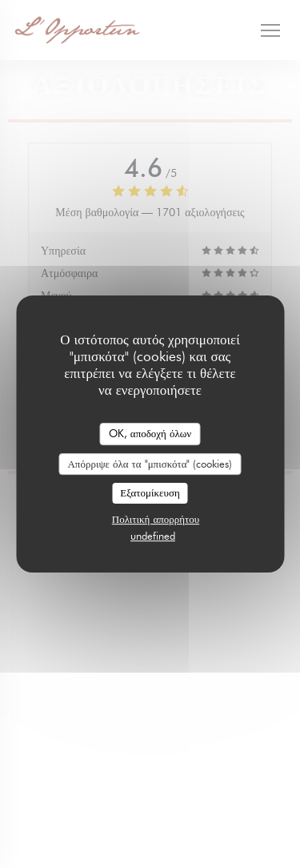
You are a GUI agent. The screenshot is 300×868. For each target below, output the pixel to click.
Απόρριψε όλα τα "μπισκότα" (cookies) (150, 464)
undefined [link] (153, 536)
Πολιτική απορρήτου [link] (156, 519)
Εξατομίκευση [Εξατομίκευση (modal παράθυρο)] (150, 492)
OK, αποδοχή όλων (150, 433)
